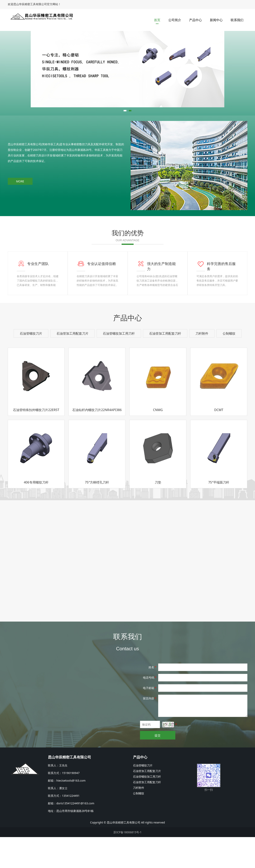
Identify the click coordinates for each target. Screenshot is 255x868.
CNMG (158, 441)
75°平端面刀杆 (219, 513)
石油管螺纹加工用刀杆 (119, 364)
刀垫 (158, 513)
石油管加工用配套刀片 (72, 364)
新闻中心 (216, 20)
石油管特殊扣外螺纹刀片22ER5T (36, 441)
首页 (157, 20)
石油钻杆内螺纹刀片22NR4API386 (97, 441)
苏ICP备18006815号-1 (127, 863)
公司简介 (175, 20)
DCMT (219, 441)
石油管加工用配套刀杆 (165, 364)
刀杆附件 (202, 364)
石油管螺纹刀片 (31, 364)
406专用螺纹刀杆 (36, 513)
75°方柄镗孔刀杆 (97, 513)
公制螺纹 (229, 364)
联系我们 (237, 20)
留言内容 (150, 729)
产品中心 (195, 20)
